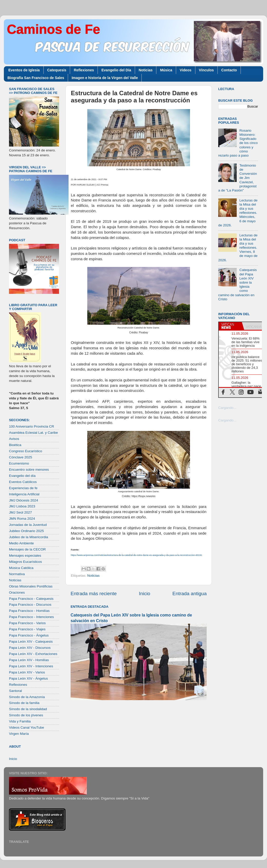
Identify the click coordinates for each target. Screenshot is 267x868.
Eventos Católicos (23, 482)
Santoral (15, 691)
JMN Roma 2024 (22, 519)
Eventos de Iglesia (24, 70)
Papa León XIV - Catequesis (31, 642)
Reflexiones (84, 70)
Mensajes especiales (25, 556)
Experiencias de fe (23, 488)
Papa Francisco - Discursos (30, 605)
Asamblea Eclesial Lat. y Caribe (34, 433)
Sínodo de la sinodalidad (28, 709)
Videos (186, 70)
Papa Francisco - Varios (27, 623)
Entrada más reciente (94, 594)
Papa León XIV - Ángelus (28, 678)
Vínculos (206, 70)
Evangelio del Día (116, 70)
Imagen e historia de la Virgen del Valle (105, 78)
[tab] (230, 326)
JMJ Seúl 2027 (20, 512)
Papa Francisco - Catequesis (31, 599)
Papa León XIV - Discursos (30, 648)
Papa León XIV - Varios (27, 672)
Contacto (229, 70)
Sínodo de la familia (24, 703)
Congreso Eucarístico (26, 451)
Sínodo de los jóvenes (26, 715)
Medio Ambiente (21, 543)
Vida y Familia (20, 721)
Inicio (145, 594)
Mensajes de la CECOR (27, 549)
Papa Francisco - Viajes (27, 629)
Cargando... (227, 408)
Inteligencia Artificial (24, 494)
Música (166, 70)
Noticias (146, 70)
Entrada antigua (190, 594)
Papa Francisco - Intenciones (31, 617)
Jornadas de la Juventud (28, 525)
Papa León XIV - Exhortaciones (33, 654)
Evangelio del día (22, 476)
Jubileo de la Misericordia (28, 537)
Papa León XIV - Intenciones (31, 666)
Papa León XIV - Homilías (29, 660)
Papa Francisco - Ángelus (29, 635)
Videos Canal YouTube (27, 727)
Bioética (15, 445)
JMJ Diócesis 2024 (23, 500)
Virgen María (19, 734)
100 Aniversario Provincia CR (32, 426)
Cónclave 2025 (21, 457)
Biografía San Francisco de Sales (36, 78)
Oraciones (17, 592)
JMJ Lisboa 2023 (22, 506)
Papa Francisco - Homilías (29, 611)
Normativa (17, 574)
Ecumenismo (19, 463)
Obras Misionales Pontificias (31, 586)
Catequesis (57, 70)
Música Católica (21, 568)
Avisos (14, 439)
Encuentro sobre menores (29, 470)
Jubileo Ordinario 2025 (26, 531)
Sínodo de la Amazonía (27, 697)
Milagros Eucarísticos (25, 562)
